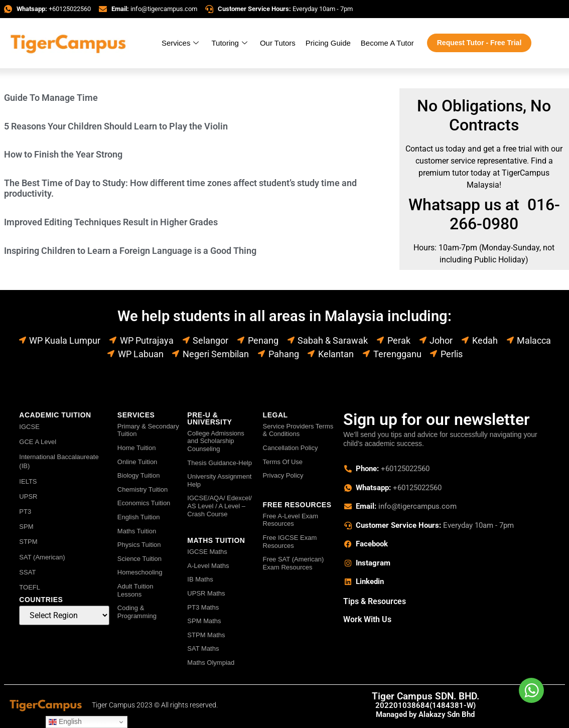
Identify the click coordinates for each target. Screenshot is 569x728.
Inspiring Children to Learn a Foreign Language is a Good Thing (130, 251)
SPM (26, 527)
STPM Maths (206, 635)
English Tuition (139, 517)
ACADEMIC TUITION (55, 415)
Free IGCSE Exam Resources (290, 542)
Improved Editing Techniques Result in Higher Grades (111, 222)
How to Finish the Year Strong (63, 154)
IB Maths (200, 579)
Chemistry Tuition (143, 489)
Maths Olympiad (211, 663)
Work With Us (367, 619)
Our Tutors (278, 43)
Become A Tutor (387, 43)
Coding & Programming (137, 612)
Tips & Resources (375, 601)
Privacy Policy (283, 475)
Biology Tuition (139, 475)
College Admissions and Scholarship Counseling (216, 441)
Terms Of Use (283, 462)
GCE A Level (38, 442)
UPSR (28, 496)
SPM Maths (204, 621)
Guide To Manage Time (51, 98)
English (65, 722)
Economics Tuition (144, 503)
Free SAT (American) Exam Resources (294, 563)
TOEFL (30, 587)
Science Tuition (139, 559)
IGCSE (29, 427)
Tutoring (230, 43)
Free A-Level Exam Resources (291, 520)
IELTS (28, 481)
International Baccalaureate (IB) (59, 461)
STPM (28, 542)
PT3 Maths (203, 607)
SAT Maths (203, 648)
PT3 (25, 512)
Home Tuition (137, 448)
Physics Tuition (139, 545)
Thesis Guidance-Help (220, 463)
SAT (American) (42, 557)
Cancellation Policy (291, 448)
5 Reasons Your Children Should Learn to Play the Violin (116, 126)
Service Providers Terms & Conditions (298, 430)
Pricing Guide (328, 43)
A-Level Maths (208, 566)
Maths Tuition (137, 531)
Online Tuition (137, 462)
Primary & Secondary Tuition (148, 430)
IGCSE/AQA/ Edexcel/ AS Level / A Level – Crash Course (220, 506)
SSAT (27, 572)
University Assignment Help (219, 480)
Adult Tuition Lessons (135, 590)
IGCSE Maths (207, 552)
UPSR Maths (206, 593)
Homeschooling (140, 572)
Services (182, 43)
